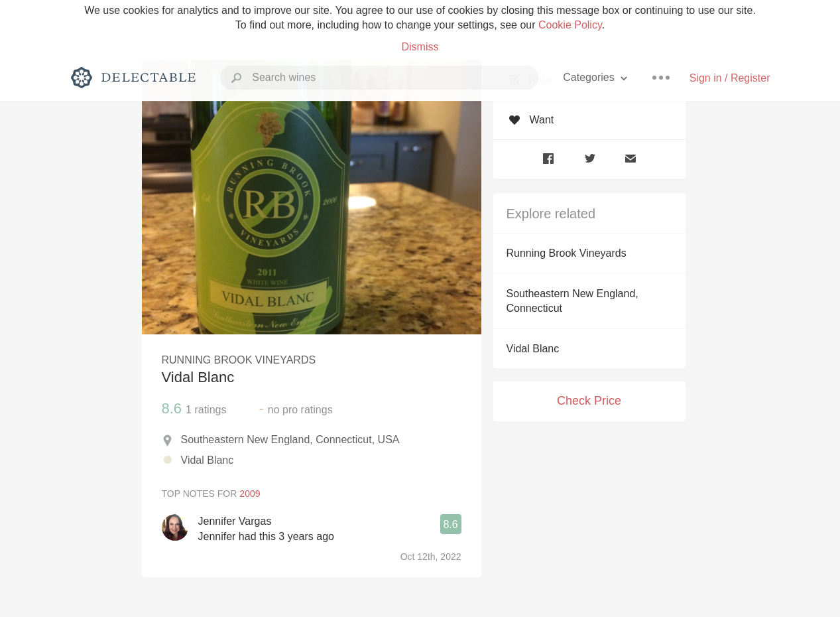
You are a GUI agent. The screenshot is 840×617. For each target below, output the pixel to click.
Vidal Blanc (533, 349)
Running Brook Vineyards (567, 253)
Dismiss (420, 47)
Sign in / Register (730, 78)
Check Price (589, 401)
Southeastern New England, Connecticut (572, 301)
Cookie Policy (570, 25)
